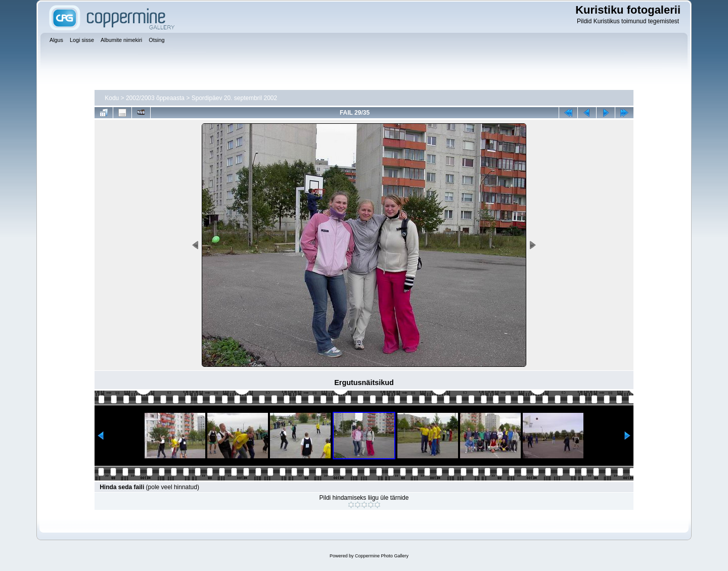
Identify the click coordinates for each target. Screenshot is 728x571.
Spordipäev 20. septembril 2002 (234, 98)
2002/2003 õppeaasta (155, 98)
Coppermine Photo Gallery (382, 556)
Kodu (112, 98)
